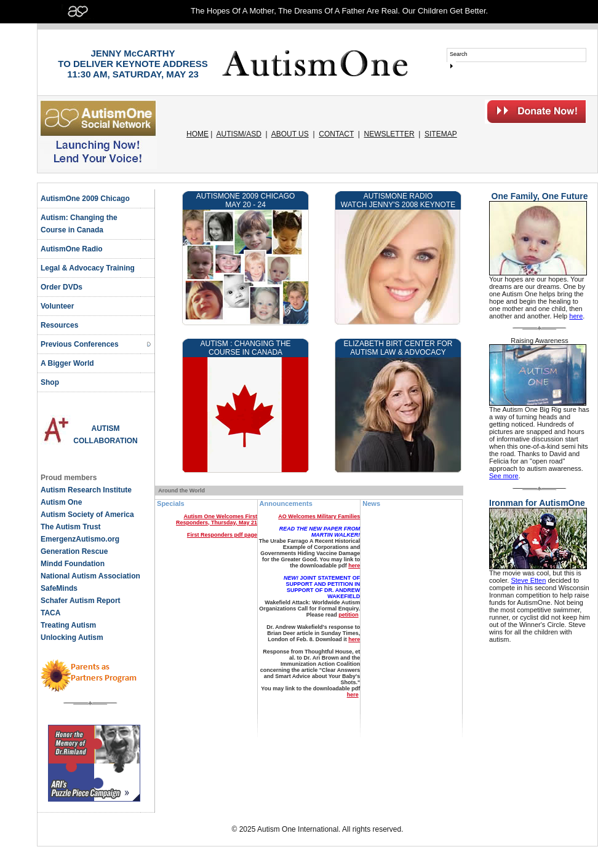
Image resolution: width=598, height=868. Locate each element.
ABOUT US (290, 134)
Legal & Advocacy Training (88, 268)
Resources (59, 325)
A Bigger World (67, 363)
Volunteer (57, 306)
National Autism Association (90, 576)
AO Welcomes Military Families (319, 516)
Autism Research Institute (86, 490)
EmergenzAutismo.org (80, 539)
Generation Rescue (74, 551)
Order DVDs (62, 287)
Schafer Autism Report (81, 601)
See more (504, 476)
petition (349, 615)
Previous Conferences (80, 344)
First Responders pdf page (222, 535)
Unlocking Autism (72, 637)
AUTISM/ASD (239, 134)
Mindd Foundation (73, 564)
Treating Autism (68, 625)
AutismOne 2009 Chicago (85, 199)
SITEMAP (441, 134)
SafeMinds (59, 588)
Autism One (61, 502)
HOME (197, 134)
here (354, 566)
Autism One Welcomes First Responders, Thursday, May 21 (217, 519)
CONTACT (336, 134)
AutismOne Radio (72, 249)
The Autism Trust (71, 527)
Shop (50, 382)
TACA (50, 613)
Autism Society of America (87, 515)
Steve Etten (528, 580)
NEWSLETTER (389, 134)
